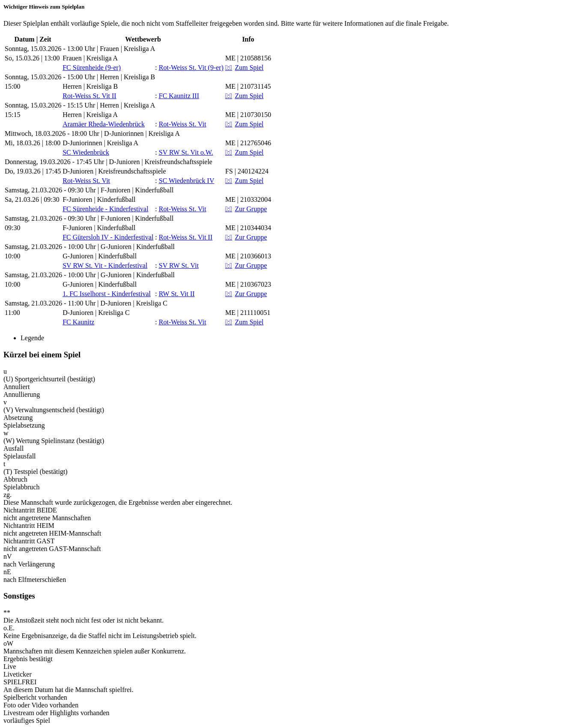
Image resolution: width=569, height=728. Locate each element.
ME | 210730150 (248, 115)
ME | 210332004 (248, 199)
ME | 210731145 (248, 86)
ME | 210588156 (248, 58)
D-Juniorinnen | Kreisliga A (100, 143)
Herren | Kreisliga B (90, 86)
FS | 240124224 (247, 171)
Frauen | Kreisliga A (90, 58)
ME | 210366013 (248, 256)
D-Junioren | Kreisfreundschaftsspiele (114, 171)
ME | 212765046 (248, 143)
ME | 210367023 (248, 284)
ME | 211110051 (248, 313)
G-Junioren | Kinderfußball (100, 256)
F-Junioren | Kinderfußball (99, 199)
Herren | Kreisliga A (90, 115)
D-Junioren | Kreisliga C (96, 313)
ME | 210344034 (248, 228)
